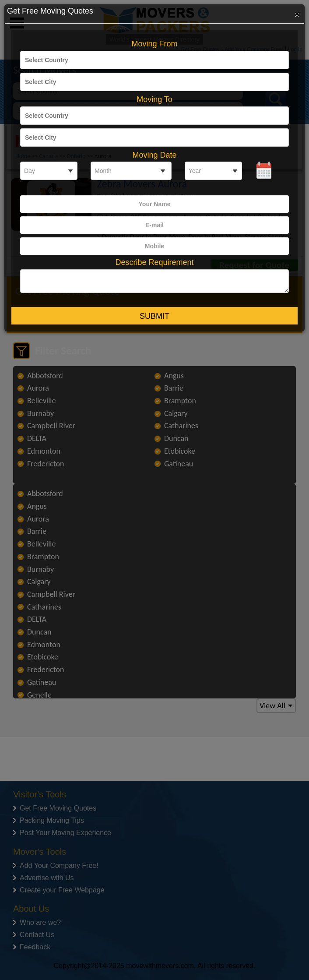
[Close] (297, 14)
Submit (154, 316)
